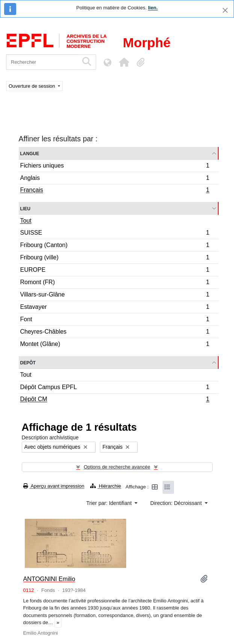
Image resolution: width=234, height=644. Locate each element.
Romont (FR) (115, 283)
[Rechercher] (42, 62)
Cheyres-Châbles (115, 333)
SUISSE (115, 234)
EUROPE (115, 271)
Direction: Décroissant (177, 503)
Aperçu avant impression (54, 486)
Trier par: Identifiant (110, 503)
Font (115, 320)
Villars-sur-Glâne (115, 296)
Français (115, 191)
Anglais (115, 179)
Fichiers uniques (115, 167)
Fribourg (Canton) (115, 246)
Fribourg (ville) (115, 258)
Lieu (25, 208)
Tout (26, 221)
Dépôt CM (115, 400)
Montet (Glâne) (115, 345)
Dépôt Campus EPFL (115, 388)
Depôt (28, 362)
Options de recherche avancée (117, 467)
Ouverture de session (32, 86)
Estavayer (115, 308)
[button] (124, 62)
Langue (30, 153)
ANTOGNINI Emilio (49, 579)
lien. (153, 8)
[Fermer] (225, 10)
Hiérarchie (106, 486)
